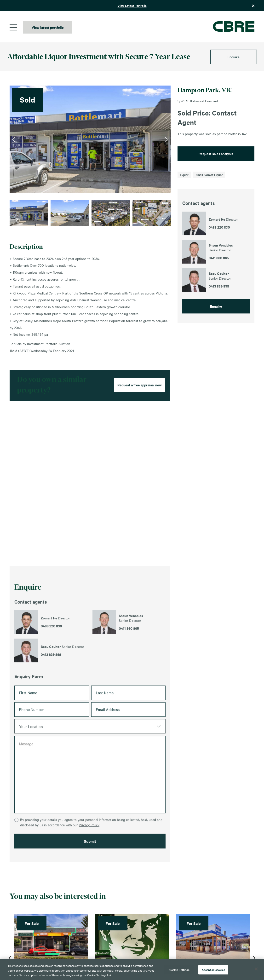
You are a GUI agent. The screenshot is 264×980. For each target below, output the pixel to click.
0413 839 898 (51, 676)
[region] (132, 969)
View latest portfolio (48, 27)
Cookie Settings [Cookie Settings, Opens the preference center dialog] (180, 969)
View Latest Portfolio (132, 6)
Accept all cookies (213, 969)
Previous (14, 139)
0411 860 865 (129, 650)
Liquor (184, 175)
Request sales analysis (216, 153)
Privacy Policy (89, 857)
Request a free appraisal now (140, 406)
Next (166, 139)
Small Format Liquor (209, 175)
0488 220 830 (51, 647)
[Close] (256, 969)
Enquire (234, 57)
